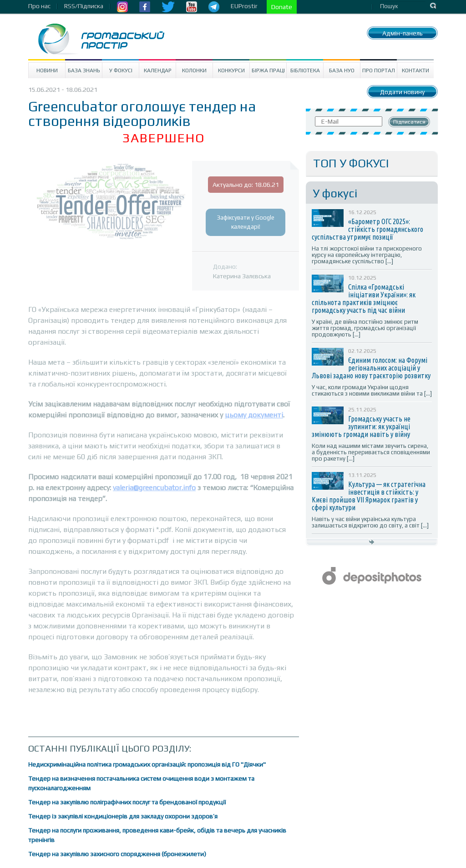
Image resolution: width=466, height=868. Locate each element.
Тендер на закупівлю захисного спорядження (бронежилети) (117, 854)
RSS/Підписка (84, 6)
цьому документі (254, 415)
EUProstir (244, 6)
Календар (158, 70)
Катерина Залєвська (242, 276)
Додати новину (402, 92)
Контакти (415, 70)
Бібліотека (305, 70)
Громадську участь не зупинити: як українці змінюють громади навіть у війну (361, 426)
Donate (282, 7)
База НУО (342, 70)
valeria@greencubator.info (154, 488)
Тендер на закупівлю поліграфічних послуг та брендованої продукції (127, 802)
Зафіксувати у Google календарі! (246, 222)
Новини (47, 70)
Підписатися (409, 122)
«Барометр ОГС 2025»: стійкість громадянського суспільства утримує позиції (367, 229)
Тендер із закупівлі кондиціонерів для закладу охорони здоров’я (123, 816)
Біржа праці (268, 70)
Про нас (39, 6)
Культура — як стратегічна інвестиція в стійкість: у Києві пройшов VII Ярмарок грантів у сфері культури (369, 496)
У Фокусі (121, 70)
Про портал (379, 70)
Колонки (194, 70)
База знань (84, 70)
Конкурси (231, 70)
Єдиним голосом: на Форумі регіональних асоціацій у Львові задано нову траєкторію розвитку (371, 368)
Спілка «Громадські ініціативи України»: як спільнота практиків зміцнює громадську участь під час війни (364, 299)
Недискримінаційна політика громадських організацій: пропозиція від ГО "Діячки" (147, 764)
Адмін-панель (403, 33)
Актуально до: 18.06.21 (246, 185)
